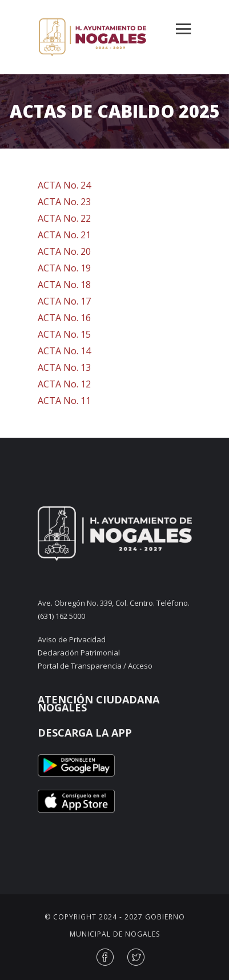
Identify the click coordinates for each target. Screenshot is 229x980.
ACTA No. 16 (64, 318)
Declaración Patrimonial (79, 653)
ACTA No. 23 (64, 202)
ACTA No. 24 (64, 185)
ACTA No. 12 (64, 384)
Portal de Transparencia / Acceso (95, 666)
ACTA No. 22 (64, 218)
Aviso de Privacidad (72, 639)
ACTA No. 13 (64, 367)
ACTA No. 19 (64, 268)
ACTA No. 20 (64, 251)
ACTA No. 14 (64, 351)
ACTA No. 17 (64, 301)
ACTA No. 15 (64, 334)
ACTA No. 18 (64, 285)
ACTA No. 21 (64, 235)
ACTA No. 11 (64, 401)
